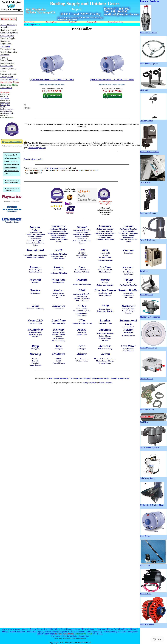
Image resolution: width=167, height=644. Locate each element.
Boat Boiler (153, 535)
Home (26, 25)
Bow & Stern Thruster (149, 151)
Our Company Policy (59, 636)
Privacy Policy (72, 636)
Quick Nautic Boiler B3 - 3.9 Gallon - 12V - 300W (52, 80)
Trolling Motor (153, 120)
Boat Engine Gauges (153, 347)
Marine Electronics (106, 383)
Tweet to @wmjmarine (33, 159)
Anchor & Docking (14, 629)
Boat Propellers (150, 294)
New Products (98, 634)
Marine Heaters (153, 378)
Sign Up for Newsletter (12, 142)
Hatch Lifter (153, 564)
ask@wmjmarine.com (56, 168)
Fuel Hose (153, 421)
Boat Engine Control (149, 32)
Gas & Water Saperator (153, 446)
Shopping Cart (84, 636)
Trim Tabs (153, 89)
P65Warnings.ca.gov (37, 148)
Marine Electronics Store (120, 378)
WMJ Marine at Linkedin (80, 378)
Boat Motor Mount (149, 212)
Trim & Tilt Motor (153, 239)
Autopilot (25, 629)
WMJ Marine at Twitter (100, 378)
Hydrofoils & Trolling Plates (152, 504)
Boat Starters (153, 593)
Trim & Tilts (152, 181)
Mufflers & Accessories (150, 316)
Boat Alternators (153, 623)
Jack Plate (153, 270)
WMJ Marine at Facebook (59, 378)
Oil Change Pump (153, 477)
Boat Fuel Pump (153, 408)
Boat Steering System (153, 62)
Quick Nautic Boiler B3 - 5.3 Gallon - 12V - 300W (112, 80)
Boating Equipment (89, 383)
